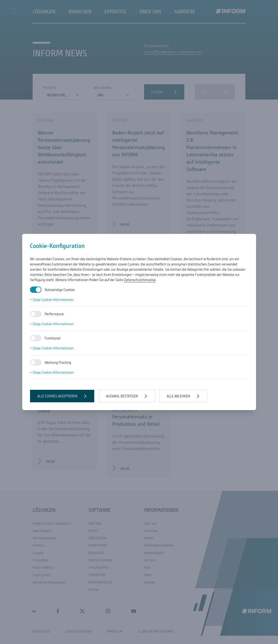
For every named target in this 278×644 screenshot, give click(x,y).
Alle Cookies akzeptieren (57, 396)
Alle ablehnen (179, 396)
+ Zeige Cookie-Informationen (52, 300)
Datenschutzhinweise (140, 280)
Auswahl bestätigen (122, 396)
